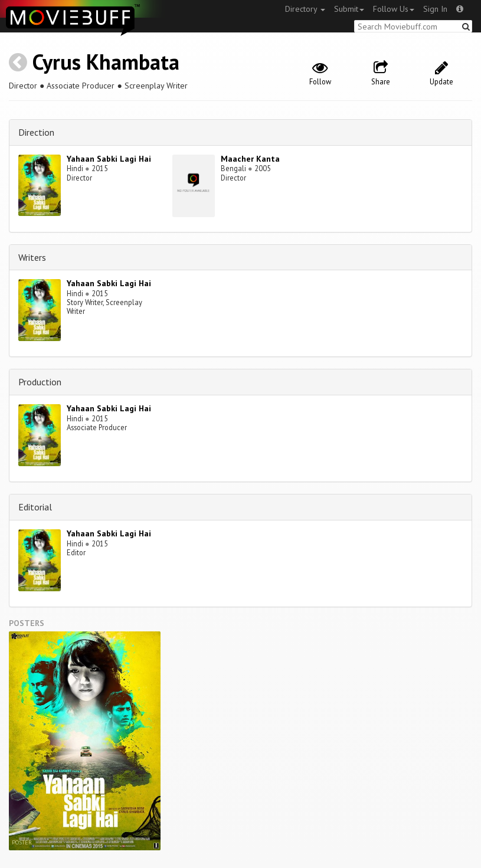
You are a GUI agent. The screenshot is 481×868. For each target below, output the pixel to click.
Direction (36, 132)
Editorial (35, 507)
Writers (32, 257)
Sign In (435, 9)
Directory (305, 9)
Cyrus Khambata (106, 62)
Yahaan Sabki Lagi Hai (109, 159)
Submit (349, 9)
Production (40, 382)
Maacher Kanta (250, 159)
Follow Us (394, 9)
